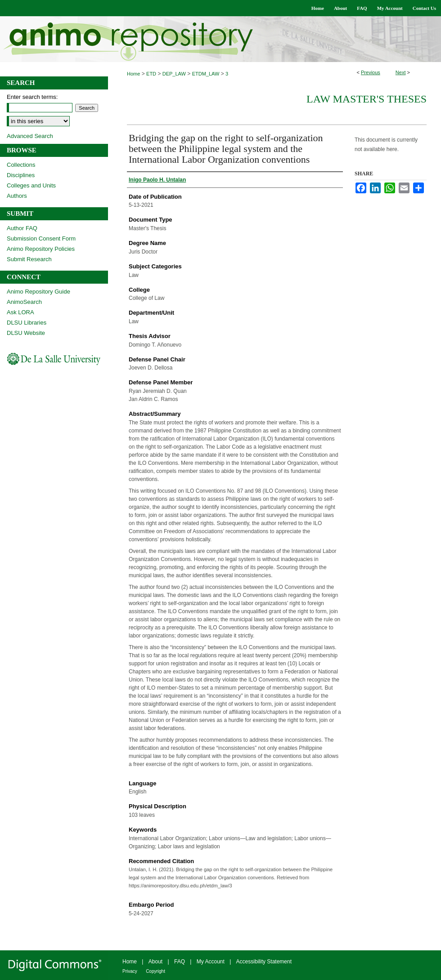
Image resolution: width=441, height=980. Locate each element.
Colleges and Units (31, 185)
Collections (21, 165)
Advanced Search (30, 136)
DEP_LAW (174, 74)
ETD (151, 74)
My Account (211, 962)
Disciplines (21, 175)
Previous (371, 72)
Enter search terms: (32, 97)
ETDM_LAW (206, 74)
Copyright (155, 971)
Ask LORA (20, 312)
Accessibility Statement (264, 962)
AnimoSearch (24, 302)
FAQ (180, 962)
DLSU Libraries (27, 323)
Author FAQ (22, 228)
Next (401, 72)
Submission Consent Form (41, 238)
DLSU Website (26, 333)
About (155, 962)
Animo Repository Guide (38, 292)
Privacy (130, 971)
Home (133, 74)
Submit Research (29, 259)
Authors (17, 196)
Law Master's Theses (367, 99)
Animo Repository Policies (41, 249)
